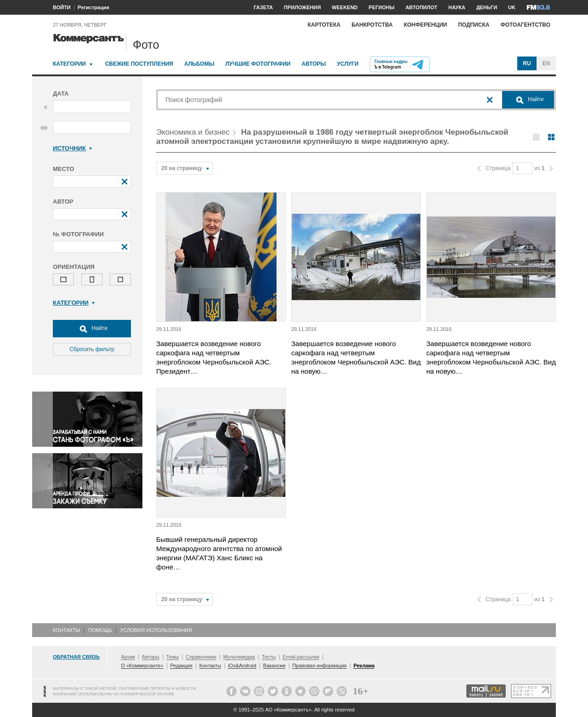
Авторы (314, 64)
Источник (72, 148)
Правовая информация (319, 666)
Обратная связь (76, 657)
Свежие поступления (139, 64)
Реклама (364, 666)
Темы (173, 657)
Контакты (66, 630)
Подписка (474, 25)
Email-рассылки (301, 657)
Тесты (269, 657)
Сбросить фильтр (92, 349)
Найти (92, 329)
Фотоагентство (525, 25)
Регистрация (93, 7)
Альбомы (199, 64)
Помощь (100, 630)
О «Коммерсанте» (142, 666)
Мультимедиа (239, 657)
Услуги (348, 64)
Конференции (425, 25)
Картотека (324, 25)
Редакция (181, 666)
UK (512, 7)
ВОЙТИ (62, 7)
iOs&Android (242, 666)
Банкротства (372, 25)
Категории (69, 64)
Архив (128, 657)
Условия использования (156, 630)
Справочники (201, 657)
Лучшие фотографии (258, 64)
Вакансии (274, 666)
